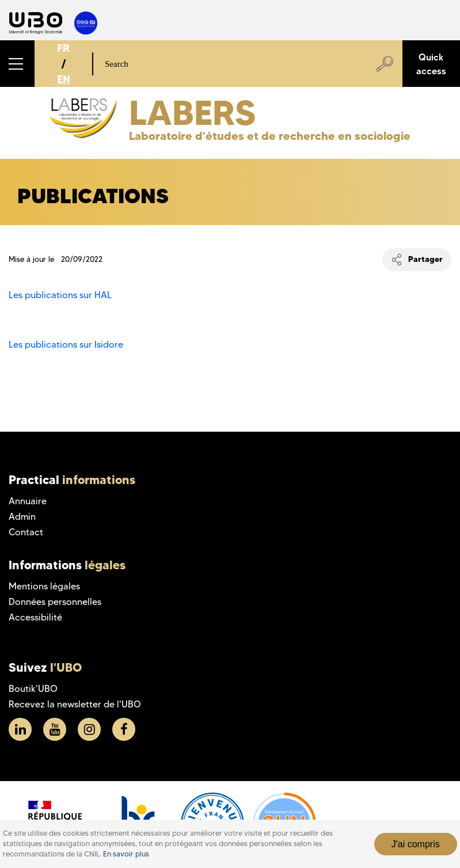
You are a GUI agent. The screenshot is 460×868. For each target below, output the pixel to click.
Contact (26, 532)
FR (63, 48)
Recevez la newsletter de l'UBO (75, 704)
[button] (17, 64)
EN (64, 79)
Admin (22, 517)
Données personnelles (55, 602)
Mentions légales (44, 586)
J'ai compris (416, 844)
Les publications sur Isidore (66, 344)
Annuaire (28, 501)
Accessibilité (35, 617)
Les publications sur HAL (60, 295)
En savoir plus (126, 854)
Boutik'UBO (33, 689)
